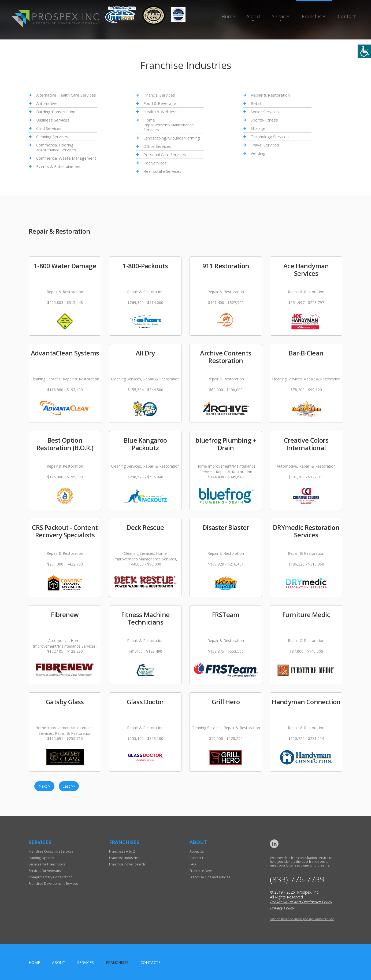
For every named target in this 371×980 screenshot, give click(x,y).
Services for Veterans (45, 871)
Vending (258, 153)
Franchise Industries (124, 858)
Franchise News (201, 871)
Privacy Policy (282, 908)
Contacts (151, 962)
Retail (256, 103)
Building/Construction (56, 112)
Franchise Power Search (127, 864)
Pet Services (155, 163)
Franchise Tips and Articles (210, 877)
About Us (197, 851)
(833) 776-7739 (297, 879)
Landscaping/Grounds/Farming (172, 138)
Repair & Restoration (270, 95)
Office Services (157, 146)
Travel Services (265, 145)
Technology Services (270, 137)
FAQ (193, 864)
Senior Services (265, 112)
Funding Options (41, 858)
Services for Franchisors (47, 864)
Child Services (49, 128)
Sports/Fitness (264, 120)
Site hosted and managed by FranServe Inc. (302, 919)
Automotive (47, 103)
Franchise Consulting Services (51, 851)
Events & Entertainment (58, 166)
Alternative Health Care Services (66, 95)
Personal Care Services (165, 155)
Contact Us (198, 858)
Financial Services (159, 95)
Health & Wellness (160, 112)
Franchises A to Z (122, 851)
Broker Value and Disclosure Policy (301, 902)
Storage (258, 128)
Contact (347, 16)
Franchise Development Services (53, 884)
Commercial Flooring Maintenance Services (56, 147)
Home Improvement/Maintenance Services (169, 125)
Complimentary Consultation (51, 877)
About (253, 16)
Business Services (53, 120)
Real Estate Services (162, 171)
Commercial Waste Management (66, 158)
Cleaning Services (52, 137)
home (34, 962)
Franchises (314, 16)
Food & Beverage (160, 103)
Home (228, 16)
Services (281, 16)
